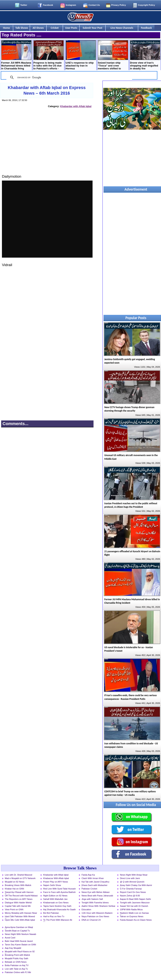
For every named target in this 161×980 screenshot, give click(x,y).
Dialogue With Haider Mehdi (18, 903)
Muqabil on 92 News (15, 882)
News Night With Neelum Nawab (20, 934)
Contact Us (94, 5)
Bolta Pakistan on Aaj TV (17, 965)
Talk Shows (22, 28)
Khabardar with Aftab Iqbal (76, 106)
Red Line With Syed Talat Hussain (59, 889)
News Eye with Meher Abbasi (96, 892)
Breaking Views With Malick (18, 885)
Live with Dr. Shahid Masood (19, 875)
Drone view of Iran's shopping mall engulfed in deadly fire (145, 55)
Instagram (71, 5)
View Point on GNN (14, 909)
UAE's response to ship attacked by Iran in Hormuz (81, 55)
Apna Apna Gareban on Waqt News (19, 928)
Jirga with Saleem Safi (92, 899)
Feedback (146, 28)
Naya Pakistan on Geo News (95, 916)
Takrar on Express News (132, 916)
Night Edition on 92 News (55, 896)
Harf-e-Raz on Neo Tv (54, 916)
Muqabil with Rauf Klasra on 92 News (20, 952)
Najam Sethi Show (52, 885)
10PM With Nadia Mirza (131, 909)
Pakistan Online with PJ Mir (18, 972)
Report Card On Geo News (133, 892)
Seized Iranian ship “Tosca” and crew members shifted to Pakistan (113, 55)
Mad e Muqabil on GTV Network (20, 878)
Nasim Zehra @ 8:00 (130, 896)
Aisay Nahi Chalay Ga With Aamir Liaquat (136, 886)
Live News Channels (122, 28)
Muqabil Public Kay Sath (16, 958)
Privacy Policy (119, 5)
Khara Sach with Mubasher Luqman (94, 886)
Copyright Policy (146, 5)
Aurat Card (10, 938)
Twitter (24, 5)
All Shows (38, 28)
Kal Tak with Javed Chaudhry (95, 882)
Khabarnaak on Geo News (56, 903)
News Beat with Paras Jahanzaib (97, 896)
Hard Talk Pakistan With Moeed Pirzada (20, 917)
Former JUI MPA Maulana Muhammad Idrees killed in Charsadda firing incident (16, 55)
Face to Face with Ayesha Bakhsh (59, 892)
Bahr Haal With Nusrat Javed (19, 941)
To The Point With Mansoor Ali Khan (58, 920)
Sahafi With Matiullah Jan (55, 899)
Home (7, 28)
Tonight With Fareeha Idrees (95, 903)
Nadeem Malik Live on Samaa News (134, 913)
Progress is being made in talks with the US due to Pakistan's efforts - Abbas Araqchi (48, 55)
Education (86, 909)
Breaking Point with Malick (17, 955)
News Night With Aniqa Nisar (134, 875)
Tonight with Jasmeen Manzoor (135, 903)
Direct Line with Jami (130, 878)
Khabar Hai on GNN (14, 889)
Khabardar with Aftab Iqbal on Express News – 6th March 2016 (47, 90)
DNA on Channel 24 (91, 920)
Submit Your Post (93, 28)
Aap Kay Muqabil (13, 948)
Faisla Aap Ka (88, 875)
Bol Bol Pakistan (51, 913)
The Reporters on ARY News (19, 899)
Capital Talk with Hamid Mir (18, 906)
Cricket (55, 28)
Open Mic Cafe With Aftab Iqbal (20, 920)
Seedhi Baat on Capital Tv (17, 931)
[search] (69, 77)
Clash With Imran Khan (93, 878)
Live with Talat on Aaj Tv (16, 969)
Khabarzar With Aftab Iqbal (56, 878)
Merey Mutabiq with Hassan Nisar (21, 913)
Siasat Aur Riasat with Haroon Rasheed (19, 893)
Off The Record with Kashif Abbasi (21, 896)
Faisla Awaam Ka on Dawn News (136, 920)
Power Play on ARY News (56, 882)
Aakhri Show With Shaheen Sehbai (98, 906)
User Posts (71, 28)
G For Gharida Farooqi (131, 889)
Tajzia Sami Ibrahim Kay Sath (57, 906)
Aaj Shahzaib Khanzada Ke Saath (59, 909)
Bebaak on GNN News (16, 962)
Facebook (48, 5)
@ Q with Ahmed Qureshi (132, 882)
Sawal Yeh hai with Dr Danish (134, 906)
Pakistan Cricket (89, 889)
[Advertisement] (47, 145)
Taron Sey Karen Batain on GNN (20, 945)
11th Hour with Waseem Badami (97, 913)
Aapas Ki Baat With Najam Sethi (135, 899)
